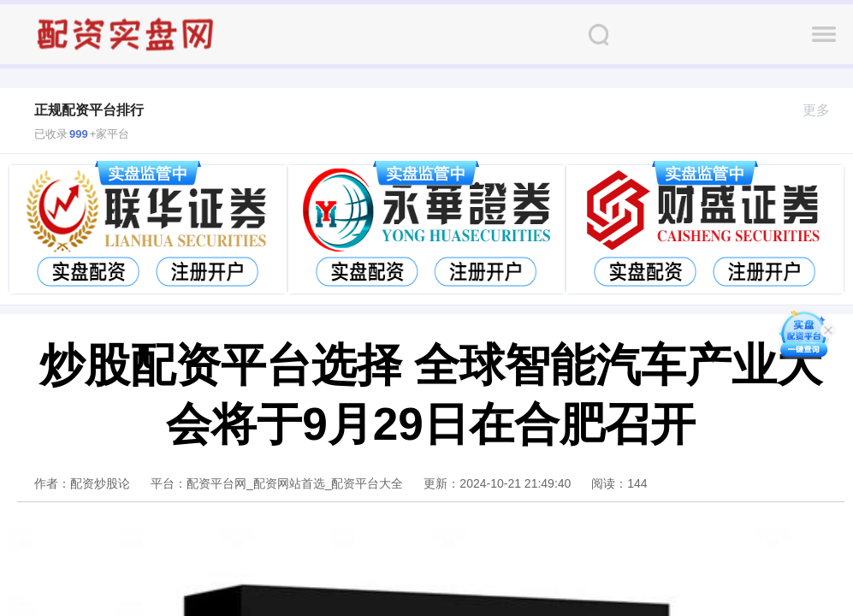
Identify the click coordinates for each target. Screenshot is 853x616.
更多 (823, 110)
